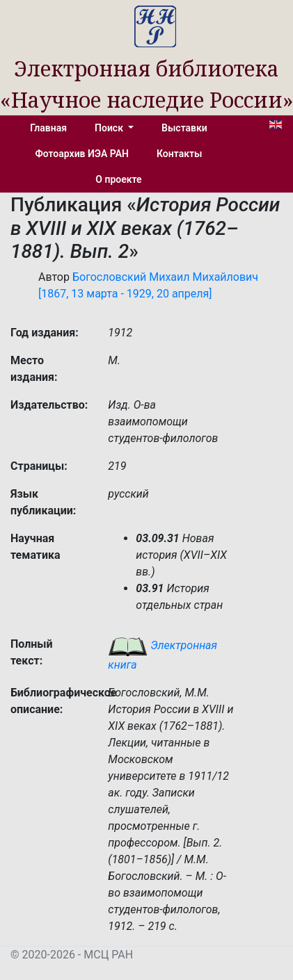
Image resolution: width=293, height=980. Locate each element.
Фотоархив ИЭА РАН (82, 154)
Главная (48, 128)
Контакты (179, 154)
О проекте (118, 179)
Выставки (184, 128)
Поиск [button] (110, 128)
